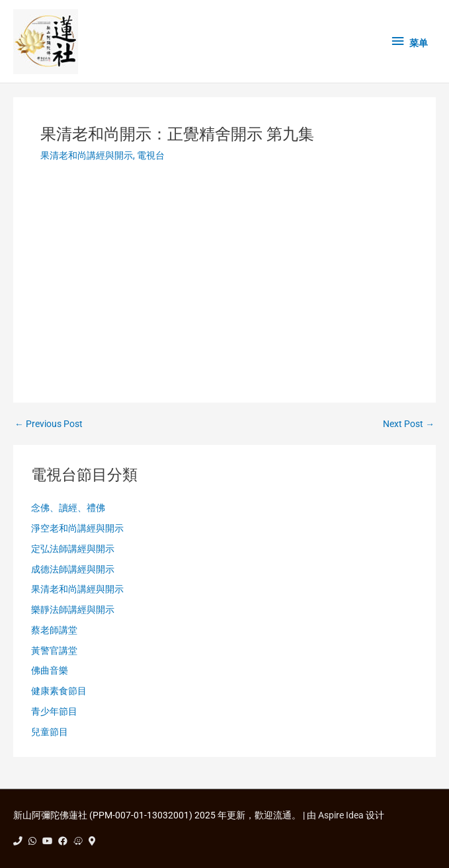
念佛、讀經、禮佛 (68, 508)
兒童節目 (50, 732)
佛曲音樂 (50, 670)
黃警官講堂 (54, 651)
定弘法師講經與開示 (73, 549)
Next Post (409, 424)
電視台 (151, 155)
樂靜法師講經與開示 (73, 610)
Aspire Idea (341, 815)
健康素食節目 (59, 691)
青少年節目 (54, 711)
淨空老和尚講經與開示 (77, 528)
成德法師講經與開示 (73, 569)
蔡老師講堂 (54, 630)
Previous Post (49, 424)
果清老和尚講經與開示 (87, 155)
